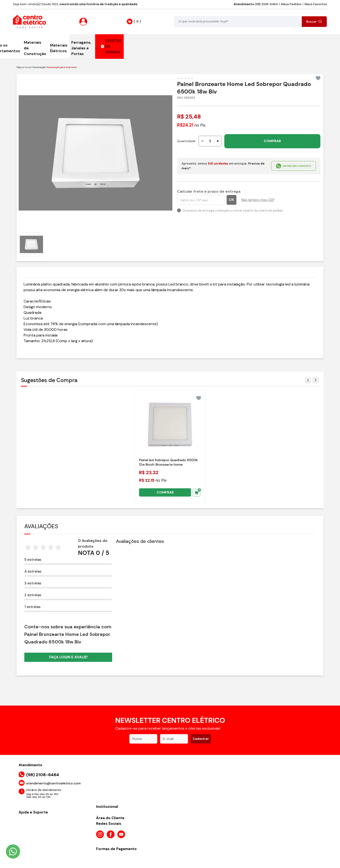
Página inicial (24, 67)
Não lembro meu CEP (258, 200)
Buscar (314, 21)
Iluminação (39, 67)
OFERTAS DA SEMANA (111, 46)
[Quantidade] (210, 141)
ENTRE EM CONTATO (294, 166)
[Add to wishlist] (318, 78)
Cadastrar (201, 739)
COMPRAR (272, 141)
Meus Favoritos (316, 4)
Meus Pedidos (291, 4)
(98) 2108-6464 (256, 4)
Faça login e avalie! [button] (68, 657)
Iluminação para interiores (62, 67)
